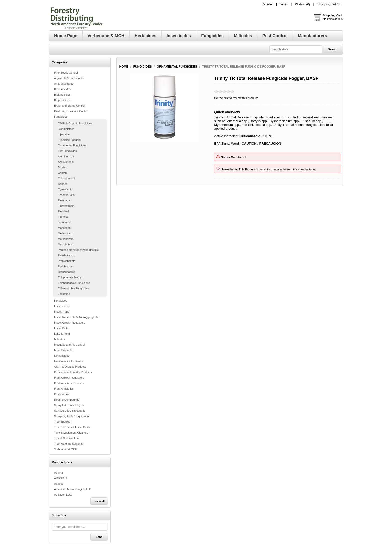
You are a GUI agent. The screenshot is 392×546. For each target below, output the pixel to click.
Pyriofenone (65, 266)
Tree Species (62, 422)
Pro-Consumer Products (69, 383)
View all (100, 501)
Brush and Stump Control (70, 106)
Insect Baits (61, 328)
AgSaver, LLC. (63, 495)
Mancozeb (64, 228)
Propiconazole (67, 261)
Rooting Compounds (67, 400)
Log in (284, 4)
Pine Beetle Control (66, 73)
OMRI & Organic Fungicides (75, 123)
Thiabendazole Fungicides (74, 283)
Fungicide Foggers (69, 140)
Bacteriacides (62, 89)
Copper (62, 184)
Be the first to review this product (236, 98)
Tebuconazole (66, 272)
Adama (59, 473)
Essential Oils (66, 195)
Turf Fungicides (67, 151)
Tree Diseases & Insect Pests (72, 427)
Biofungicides (62, 95)
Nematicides (62, 356)
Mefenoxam (65, 233)
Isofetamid (64, 222)
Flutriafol (63, 217)
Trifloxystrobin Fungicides (73, 288)
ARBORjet (61, 478)
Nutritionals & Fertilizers (69, 361)
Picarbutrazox (66, 255)
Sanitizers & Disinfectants (70, 411)
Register (267, 4)
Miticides (60, 339)
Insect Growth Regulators (70, 323)
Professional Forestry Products (73, 372)
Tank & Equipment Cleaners (71, 433)
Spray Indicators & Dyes (69, 405)
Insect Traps (62, 312)
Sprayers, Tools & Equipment (72, 416)
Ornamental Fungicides (72, 145)
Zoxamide (64, 294)
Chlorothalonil (66, 178)
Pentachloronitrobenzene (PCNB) (78, 250)
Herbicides (61, 301)
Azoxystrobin (66, 162)
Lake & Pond (62, 334)
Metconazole (66, 239)
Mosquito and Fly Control (69, 345)
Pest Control (62, 394)
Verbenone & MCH (66, 449)
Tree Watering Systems (68, 444)
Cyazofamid (65, 189)
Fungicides (61, 117)
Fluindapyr (64, 200)
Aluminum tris (66, 156)
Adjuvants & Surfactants (69, 78)
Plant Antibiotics (64, 389)
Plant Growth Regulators (69, 378)
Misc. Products (63, 350)
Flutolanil (63, 211)
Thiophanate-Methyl (70, 277)
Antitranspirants (64, 84)
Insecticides (61, 306)
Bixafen (63, 167)
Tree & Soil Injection (66, 438)
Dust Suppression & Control (71, 111)
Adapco (59, 484)
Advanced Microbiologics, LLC (73, 489)
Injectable (64, 134)
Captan (62, 173)
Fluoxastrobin (66, 206)
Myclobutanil (66, 244)
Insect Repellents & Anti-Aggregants (76, 317)
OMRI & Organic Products (70, 367)
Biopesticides (62, 100)
